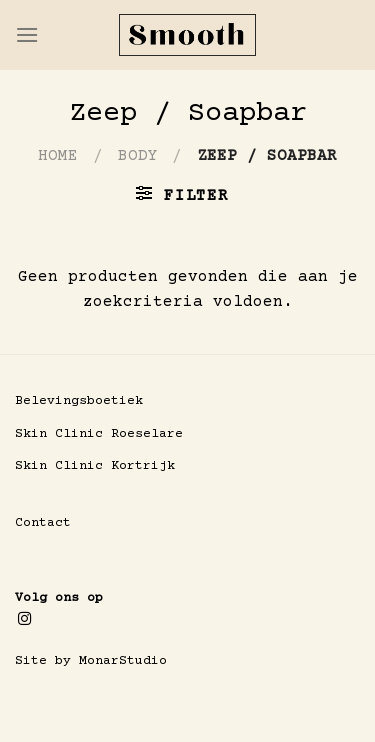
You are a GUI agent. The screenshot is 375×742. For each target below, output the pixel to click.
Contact (43, 523)
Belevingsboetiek (79, 401)
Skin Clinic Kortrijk (95, 466)
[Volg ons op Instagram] (24, 619)
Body (138, 156)
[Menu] (27, 34)
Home (58, 156)
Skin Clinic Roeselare (99, 434)
